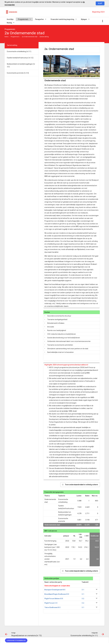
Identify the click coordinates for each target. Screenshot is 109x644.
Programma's (23, 19)
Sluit (100, 3)
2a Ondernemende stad (30, 37)
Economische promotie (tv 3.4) (18, 73)
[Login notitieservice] (16, 640)
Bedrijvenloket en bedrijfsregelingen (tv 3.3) (21, 65)
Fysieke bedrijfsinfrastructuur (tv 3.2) (20, 58)
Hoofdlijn (10, 19)
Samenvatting (44, 37)
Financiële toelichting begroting (62, 19)
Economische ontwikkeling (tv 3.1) (19, 51)
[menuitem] (10, 19)
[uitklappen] (97, 590)
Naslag (9, 23)
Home (6, 37)
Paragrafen (39, 19)
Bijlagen (84, 19)
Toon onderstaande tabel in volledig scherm (81, 485)
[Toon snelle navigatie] (102, 21)
